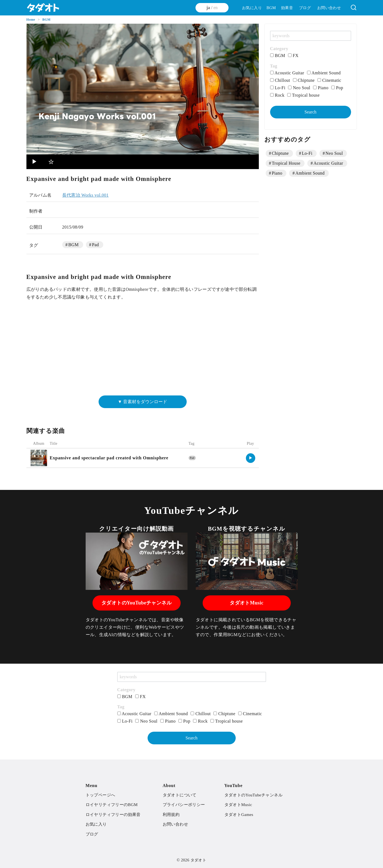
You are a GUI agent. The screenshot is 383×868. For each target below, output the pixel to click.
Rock (277, 95)
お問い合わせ (329, 8)
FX (293, 55)
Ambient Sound (324, 73)
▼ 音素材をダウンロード (143, 402)
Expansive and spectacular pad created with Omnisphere (109, 458)
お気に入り (252, 8)
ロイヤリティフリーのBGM (112, 805)
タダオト (199, 860)
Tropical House (286, 163)
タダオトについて (180, 795)
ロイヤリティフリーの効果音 (113, 815)
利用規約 (171, 815)
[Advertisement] (143, 350)
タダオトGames (239, 815)
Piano (321, 88)
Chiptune (304, 80)
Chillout (280, 80)
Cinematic (329, 80)
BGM (271, 8)
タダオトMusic (247, 603)
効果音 (287, 8)
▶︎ (35, 162)
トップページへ (100, 795)
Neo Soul (299, 88)
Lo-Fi (278, 88)
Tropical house (303, 95)
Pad (95, 245)
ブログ (305, 8)
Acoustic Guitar (287, 73)
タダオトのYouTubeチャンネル (136, 603)
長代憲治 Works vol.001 (85, 195)
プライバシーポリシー (184, 805)
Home (31, 20)
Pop (337, 88)
